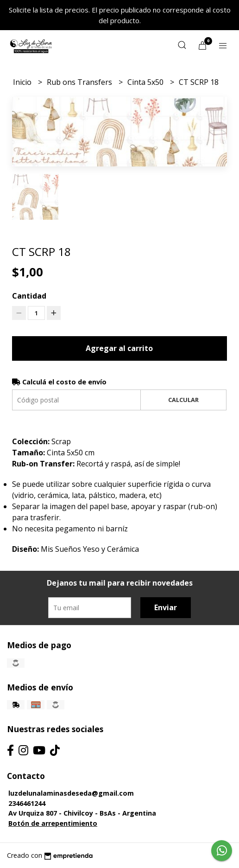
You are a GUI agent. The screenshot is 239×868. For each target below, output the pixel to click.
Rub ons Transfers (80, 82)
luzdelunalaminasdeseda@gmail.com (71, 793)
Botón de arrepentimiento (53, 823)
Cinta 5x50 (146, 82)
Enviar (166, 607)
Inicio (23, 82)
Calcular (183, 400)
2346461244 (27, 803)
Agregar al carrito (119, 348)
